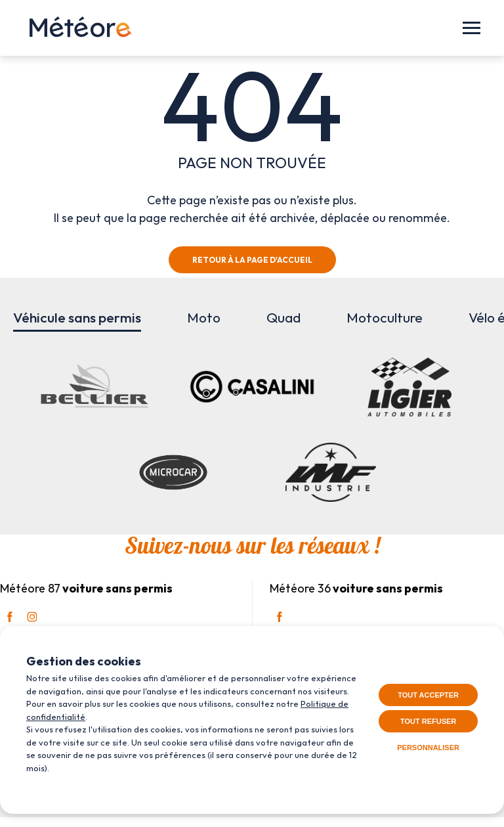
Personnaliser (428, 748)
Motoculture (385, 317)
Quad (283, 317)
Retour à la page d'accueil (252, 260)
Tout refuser (428, 721)
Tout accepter (428, 695)
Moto (204, 317)
